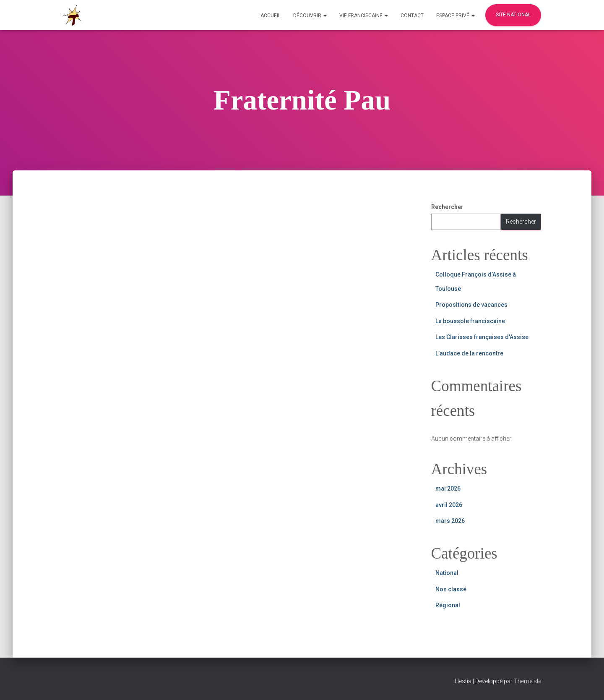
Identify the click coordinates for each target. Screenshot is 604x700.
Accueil (271, 16)
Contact (412, 16)
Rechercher (447, 207)
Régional (448, 605)
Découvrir (310, 16)
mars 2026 (450, 521)
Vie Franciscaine (364, 16)
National (447, 573)
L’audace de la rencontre (469, 353)
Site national (513, 15)
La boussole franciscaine (470, 321)
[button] (325, 16)
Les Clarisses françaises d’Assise (482, 337)
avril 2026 (449, 505)
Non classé (451, 589)
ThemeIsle (527, 681)
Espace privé (456, 16)
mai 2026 (448, 488)
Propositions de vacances (471, 305)
